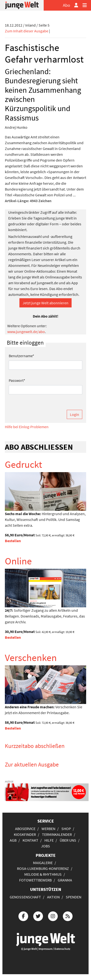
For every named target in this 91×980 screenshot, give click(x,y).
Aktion (53, 897)
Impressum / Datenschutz (54, 949)
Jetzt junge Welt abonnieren (45, 303)
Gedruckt (24, 464)
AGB (13, 840)
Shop (66, 829)
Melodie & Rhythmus (43, 874)
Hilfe (49, 840)
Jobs (45, 846)
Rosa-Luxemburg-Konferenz (43, 868)
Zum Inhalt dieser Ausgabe (27, 31)
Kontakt (30, 840)
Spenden (74, 897)
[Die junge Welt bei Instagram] (53, 916)
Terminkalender (57, 834)
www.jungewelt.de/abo (26, 332)
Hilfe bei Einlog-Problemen (27, 427)
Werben (48, 829)
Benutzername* (21, 356)
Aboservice (25, 829)
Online (18, 561)
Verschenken (31, 658)
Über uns (68, 840)
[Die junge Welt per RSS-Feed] (68, 916)
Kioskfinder (25, 834)
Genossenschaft (25, 897)
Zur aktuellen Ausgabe (32, 764)
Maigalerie (43, 863)
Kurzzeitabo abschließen (35, 746)
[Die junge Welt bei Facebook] (23, 916)
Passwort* (17, 380)
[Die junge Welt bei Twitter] (38, 916)
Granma (65, 880)
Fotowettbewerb (35, 880)
